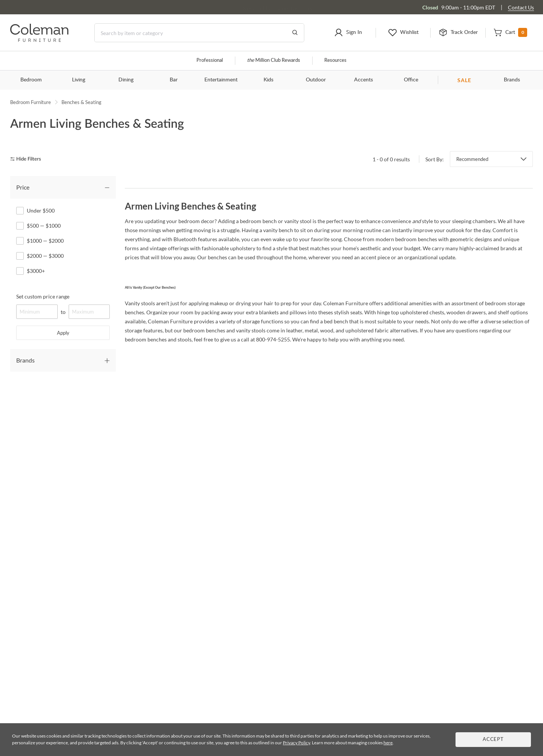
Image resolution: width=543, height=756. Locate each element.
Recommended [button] (472, 159)
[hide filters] (28, 159)
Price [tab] (23, 187)
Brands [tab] (25, 360)
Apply (63, 333)
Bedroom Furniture (31, 102)
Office (411, 80)
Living (79, 80)
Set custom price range (43, 296)
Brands (512, 80)
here (388, 743)
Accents (364, 80)
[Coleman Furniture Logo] (39, 40)
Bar (174, 80)
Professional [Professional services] (210, 60)
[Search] (199, 33)
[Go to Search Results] (295, 33)
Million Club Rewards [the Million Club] (274, 60)
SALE (464, 80)
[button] (348, 33)
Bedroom (31, 80)
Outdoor (316, 80)
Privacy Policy (296, 743)
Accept (493, 740)
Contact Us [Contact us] (521, 7)
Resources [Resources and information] (335, 60)
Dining (126, 80)
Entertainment (221, 80)
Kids (268, 80)
